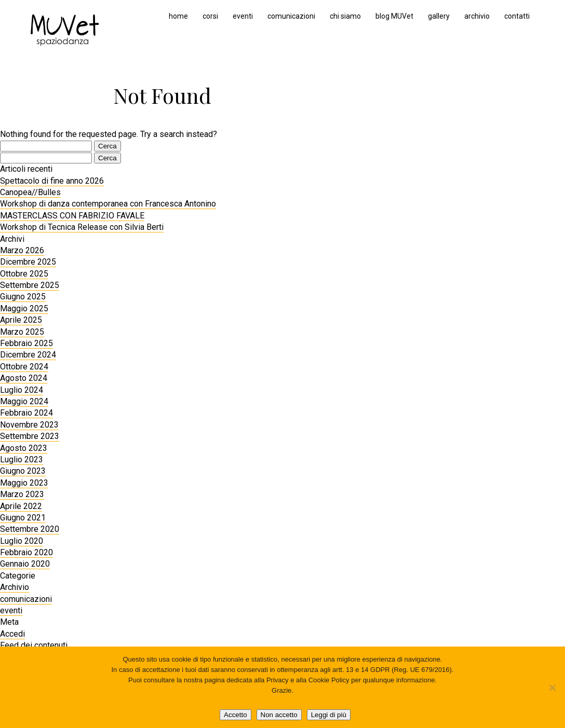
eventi (243, 16)
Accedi (12, 634)
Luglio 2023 (22, 459)
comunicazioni (291, 16)
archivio (477, 16)
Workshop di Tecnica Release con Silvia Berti (82, 227)
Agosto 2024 (24, 378)
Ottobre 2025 (24, 274)
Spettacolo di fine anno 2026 (52, 181)
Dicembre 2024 (28, 355)
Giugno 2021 (23, 518)
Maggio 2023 (24, 483)
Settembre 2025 (30, 285)
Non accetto (279, 715)
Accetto (235, 715)
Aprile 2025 (21, 320)
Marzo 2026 (22, 250)
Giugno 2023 (23, 471)
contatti (517, 16)
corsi (210, 16)
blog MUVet (394, 16)
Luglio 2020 (22, 541)
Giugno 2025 (23, 297)
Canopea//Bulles (30, 192)
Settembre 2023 (30, 436)
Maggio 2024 (24, 401)
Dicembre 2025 (28, 262)
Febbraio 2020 (26, 552)
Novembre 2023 (29, 425)
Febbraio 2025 (26, 343)
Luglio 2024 (22, 390)
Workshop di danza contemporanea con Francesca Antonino (108, 204)
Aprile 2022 (21, 506)
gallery (439, 16)
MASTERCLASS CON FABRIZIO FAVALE (72, 216)
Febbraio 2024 (26, 413)
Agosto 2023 (24, 448)
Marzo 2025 (22, 332)
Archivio (15, 587)
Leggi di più (329, 715)
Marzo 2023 (22, 494)
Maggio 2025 (24, 308)
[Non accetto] (552, 688)
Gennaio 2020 (25, 564)
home (178, 16)
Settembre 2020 (30, 529)
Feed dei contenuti (34, 645)
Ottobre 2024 (24, 367)
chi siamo (345, 16)
